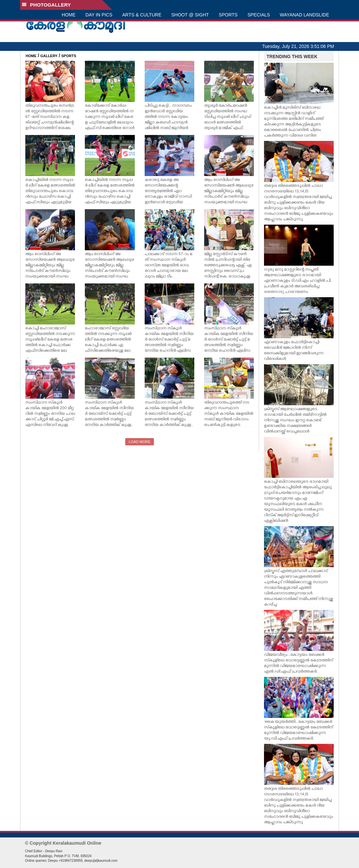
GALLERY (49, 56)
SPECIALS (259, 15)
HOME (69, 15)
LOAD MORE (139, 442)
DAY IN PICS (99, 15)
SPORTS (228, 15)
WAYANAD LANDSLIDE (304, 15)
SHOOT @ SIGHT (190, 15)
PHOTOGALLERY (46, 5)
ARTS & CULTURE (142, 15)
